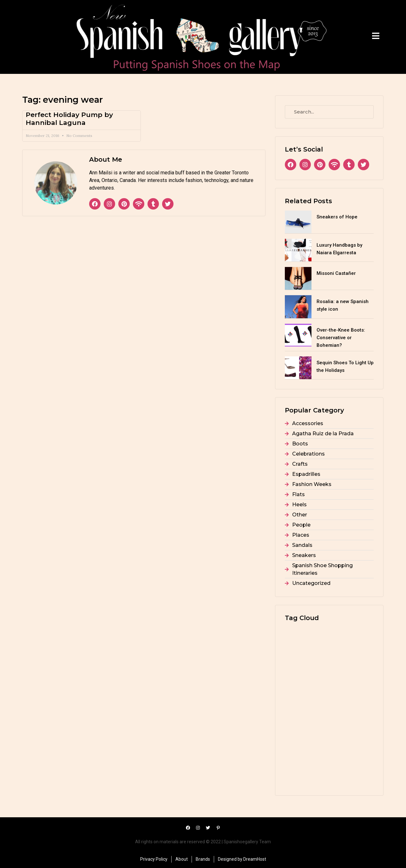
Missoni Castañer (336, 273)
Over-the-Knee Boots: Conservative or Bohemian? (341, 338)
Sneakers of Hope (337, 217)
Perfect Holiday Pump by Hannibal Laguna (69, 119)
